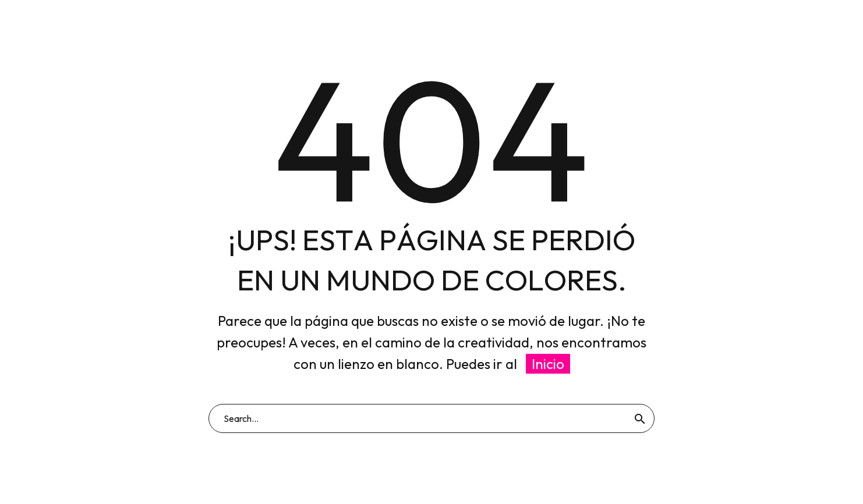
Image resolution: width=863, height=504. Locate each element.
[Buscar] (431, 418)
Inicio (548, 364)
